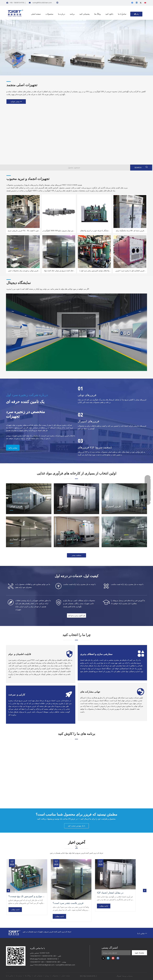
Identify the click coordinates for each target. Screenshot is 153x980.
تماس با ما (10, 976)
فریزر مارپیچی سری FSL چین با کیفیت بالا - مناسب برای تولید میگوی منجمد (23, 231)
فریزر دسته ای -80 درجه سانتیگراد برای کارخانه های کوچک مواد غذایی (130, 231)
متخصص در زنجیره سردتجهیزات (25, 414)
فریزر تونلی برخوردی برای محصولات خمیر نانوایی (23, 271)
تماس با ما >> (142, 933)
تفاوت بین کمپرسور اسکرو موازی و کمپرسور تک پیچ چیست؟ (27, 896)
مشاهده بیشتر (77, 555)
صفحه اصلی (66, 976)
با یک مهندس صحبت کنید (76, 826)
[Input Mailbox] (116, 953)
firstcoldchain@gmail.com (44, 965)
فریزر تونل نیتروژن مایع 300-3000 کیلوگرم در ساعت (59, 231)
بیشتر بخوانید (16, 101)
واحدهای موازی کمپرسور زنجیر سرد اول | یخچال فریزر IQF (94, 271)
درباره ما (19, 976)
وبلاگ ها (28, 976)
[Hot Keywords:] (122, 14)
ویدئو (47, 976)
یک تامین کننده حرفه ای (25, 402)
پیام (136, 14)
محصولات (55, 976)
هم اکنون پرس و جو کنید (76, 615)
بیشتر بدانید (13, 448)
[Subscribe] (139, 953)
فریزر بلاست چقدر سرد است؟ (68, 903)
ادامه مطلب (15, 910)
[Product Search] (74, 168)
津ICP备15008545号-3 (89, 976)
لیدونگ (119, 976)
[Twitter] (141, 3)
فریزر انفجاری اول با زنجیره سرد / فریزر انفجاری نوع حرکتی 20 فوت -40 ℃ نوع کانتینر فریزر (130, 271)
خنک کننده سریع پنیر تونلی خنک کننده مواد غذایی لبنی (59, 271)
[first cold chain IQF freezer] (16, 956)
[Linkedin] (137, 3)
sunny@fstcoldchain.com (42, 3)
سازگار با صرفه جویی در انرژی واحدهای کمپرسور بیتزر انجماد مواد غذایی (94, 231)
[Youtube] (145, 3)
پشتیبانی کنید (38, 976)
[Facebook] (133, 3)
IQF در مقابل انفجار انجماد (110, 893)
